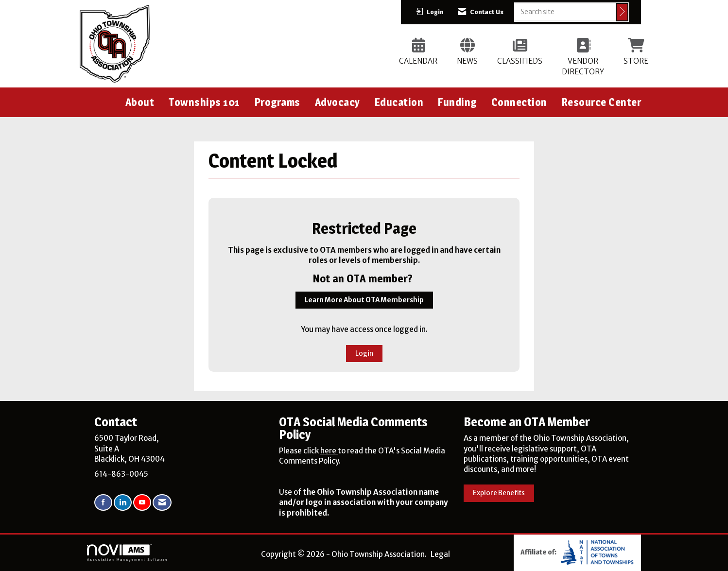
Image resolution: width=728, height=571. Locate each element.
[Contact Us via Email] (162, 503)
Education (399, 102)
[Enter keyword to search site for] (565, 12)
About (140, 102)
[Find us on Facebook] (103, 503)
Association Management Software (128, 553)
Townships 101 (204, 102)
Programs (277, 102)
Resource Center (602, 102)
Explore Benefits (499, 493)
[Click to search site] (622, 12)
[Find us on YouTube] (142, 503)
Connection (519, 102)
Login (364, 354)
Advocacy (338, 102)
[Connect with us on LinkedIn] (123, 503)
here (329, 451)
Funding (457, 102)
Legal (440, 554)
